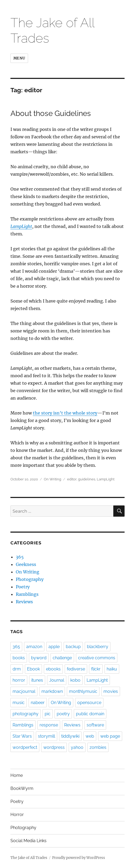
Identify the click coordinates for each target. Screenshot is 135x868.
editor (72, 479)
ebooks (53, 669)
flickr (96, 669)
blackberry (98, 647)
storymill (47, 736)
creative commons (97, 658)
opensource (89, 703)
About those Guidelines (51, 113)
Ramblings (27, 594)
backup (73, 647)
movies (111, 691)
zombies (98, 747)
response (49, 725)
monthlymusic (83, 691)
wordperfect (25, 747)
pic (48, 714)
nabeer (38, 703)
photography (26, 714)
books (19, 658)
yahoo (77, 747)
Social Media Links (28, 841)
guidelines (87, 479)
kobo (75, 680)
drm (17, 669)
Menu (19, 58)
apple (54, 647)
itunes (37, 680)
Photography (30, 579)
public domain (90, 714)
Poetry (23, 587)
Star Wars (22, 736)
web (90, 736)
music (19, 703)
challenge (62, 658)
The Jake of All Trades (29, 858)
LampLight (21, 226)
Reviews (24, 602)
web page (110, 736)
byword (39, 658)
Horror (17, 815)
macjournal (24, 691)
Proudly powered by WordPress (79, 858)
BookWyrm (22, 788)
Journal (57, 680)
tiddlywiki (70, 736)
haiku (112, 669)
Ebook (33, 669)
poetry (63, 714)
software (95, 725)
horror (19, 680)
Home (17, 775)
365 (20, 557)
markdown (52, 691)
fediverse (76, 669)
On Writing (53, 479)
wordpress (54, 747)
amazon (34, 647)
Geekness (26, 564)
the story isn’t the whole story (65, 413)
